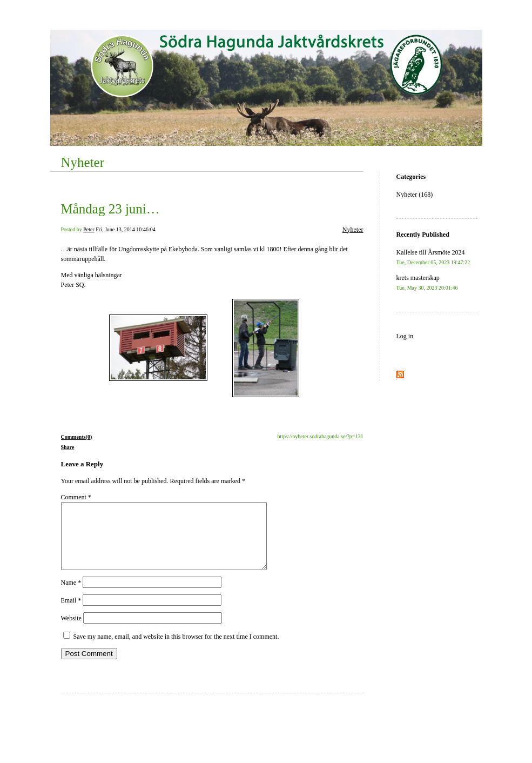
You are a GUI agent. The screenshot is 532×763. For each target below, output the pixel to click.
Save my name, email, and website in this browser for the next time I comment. (176, 650)
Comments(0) (77, 437)
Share (68, 447)
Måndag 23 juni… (110, 209)
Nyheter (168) (415, 195)
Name (71, 595)
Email (71, 613)
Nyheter (83, 162)
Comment (76, 497)
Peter (89, 229)
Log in (405, 336)
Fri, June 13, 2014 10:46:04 (126, 229)
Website (71, 631)
